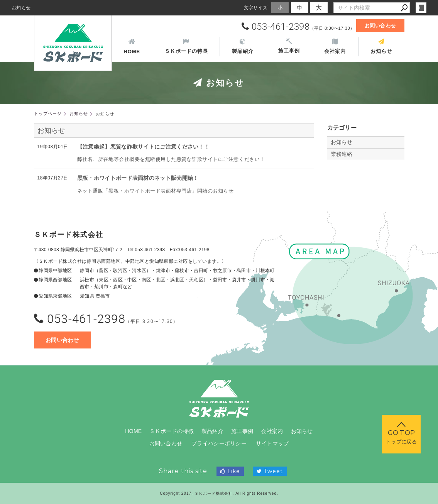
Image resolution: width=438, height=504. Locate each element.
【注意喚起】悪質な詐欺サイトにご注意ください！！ (143, 147)
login (421, 8)
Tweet (270, 471)
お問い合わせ (380, 26)
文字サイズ (256, 8)
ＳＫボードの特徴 (171, 431)
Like (230, 471)
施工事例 (242, 431)
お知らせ (52, 130)
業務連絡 (342, 154)
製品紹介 (212, 431)
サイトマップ (272, 443)
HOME (133, 431)
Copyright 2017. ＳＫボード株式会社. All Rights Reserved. (219, 493)
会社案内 (272, 431)
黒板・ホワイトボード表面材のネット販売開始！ (138, 178)
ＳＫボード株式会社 (69, 235)
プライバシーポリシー (219, 443)
